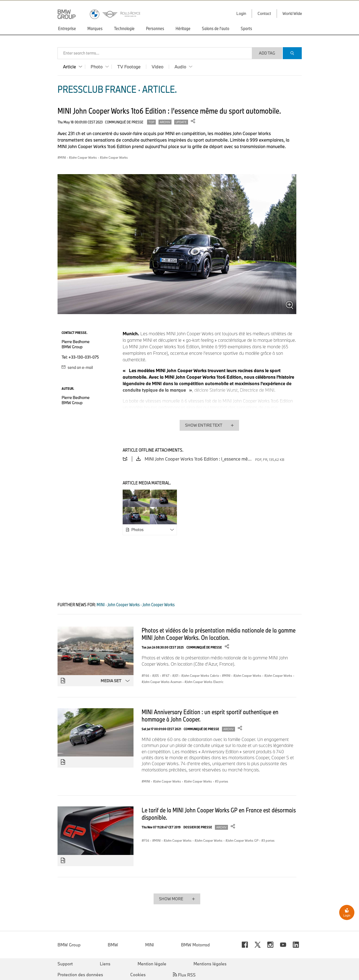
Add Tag (267, 53)
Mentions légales (210, 964)
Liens (105, 964)
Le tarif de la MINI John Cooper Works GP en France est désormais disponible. (219, 814)
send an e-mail (77, 367)
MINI (150, 945)
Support (65, 964)
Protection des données (80, 975)
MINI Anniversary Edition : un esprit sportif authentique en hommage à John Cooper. (210, 715)
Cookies (138, 975)
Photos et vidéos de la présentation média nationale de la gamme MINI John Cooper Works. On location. (219, 634)
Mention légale (152, 964)
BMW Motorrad (195, 945)
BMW (113, 945)
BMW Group (69, 945)
